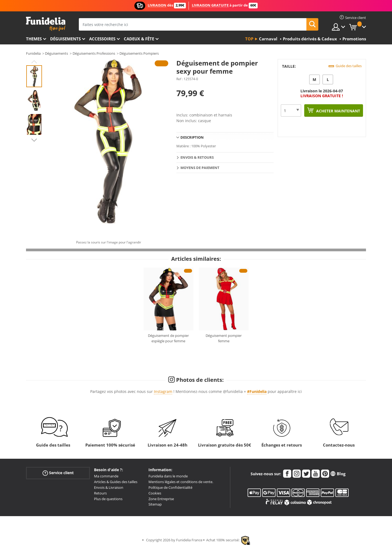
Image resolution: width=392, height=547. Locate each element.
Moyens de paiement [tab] (200, 168)
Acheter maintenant (338, 111)
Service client (58, 473)
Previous (34, 62)
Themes (34, 39)
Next (34, 140)
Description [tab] (192, 137)
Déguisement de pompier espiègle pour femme (168, 338)
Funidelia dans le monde (168, 476)
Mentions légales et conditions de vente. (181, 482)
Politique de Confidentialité (170, 487)
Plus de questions (108, 499)
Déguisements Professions (94, 53)
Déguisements (65, 39)
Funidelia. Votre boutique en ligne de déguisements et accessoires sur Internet (46, 24)
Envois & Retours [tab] (197, 157)
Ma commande (106, 476)
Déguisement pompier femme (224, 338)
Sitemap (155, 504)
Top (249, 39)
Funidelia (33, 53)
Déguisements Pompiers (139, 53)
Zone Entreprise (161, 499)
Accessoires (102, 39)
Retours (100, 493)
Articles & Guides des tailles (116, 482)
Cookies (155, 493)
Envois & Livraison (109, 487)
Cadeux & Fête (139, 39)
